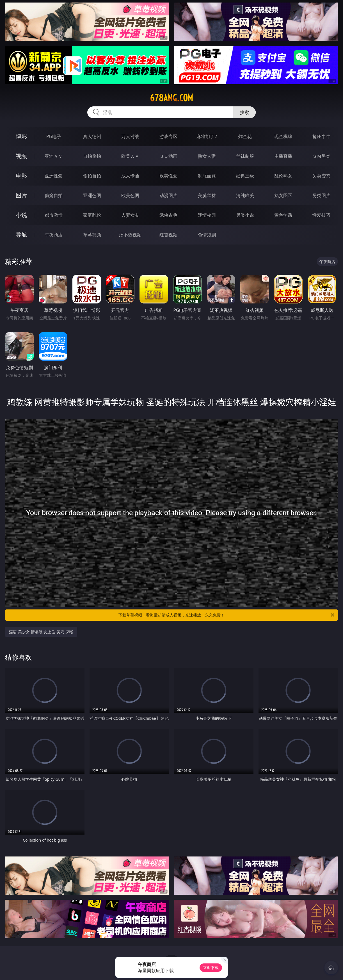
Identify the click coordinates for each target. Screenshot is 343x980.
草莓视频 (92, 235)
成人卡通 (130, 176)
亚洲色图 (92, 195)
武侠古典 (168, 215)
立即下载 (211, 968)
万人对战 (130, 136)
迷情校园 (207, 215)
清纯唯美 (245, 195)
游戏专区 (168, 136)
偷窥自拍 (54, 195)
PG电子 (54, 136)
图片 (21, 195)
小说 (21, 215)
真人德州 (92, 136)
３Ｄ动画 (168, 156)
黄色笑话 (283, 215)
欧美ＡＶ (130, 156)
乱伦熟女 (283, 176)
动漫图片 (168, 195)
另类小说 (245, 215)
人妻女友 (130, 215)
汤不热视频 (130, 235)
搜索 (244, 112)
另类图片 (321, 195)
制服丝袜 (207, 176)
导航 (21, 235)
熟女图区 (283, 195)
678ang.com (171, 98)
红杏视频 (168, 235)
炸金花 (245, 136)
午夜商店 (54, 235)
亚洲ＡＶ (54, 156)
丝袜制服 (245, 156)
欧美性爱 (168, 176)
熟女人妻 (207, 156)
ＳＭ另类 (321, 156)
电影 (21, 176)
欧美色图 (130, 195)
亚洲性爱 (54, 176)
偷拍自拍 (92, 176)
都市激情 (54, 215)
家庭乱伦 (92, 215)
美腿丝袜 (207, 195)
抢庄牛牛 (321, 136)
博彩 (21, 136)
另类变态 (321, 176)
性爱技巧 (321, 215)
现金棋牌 (283, 136)
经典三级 (245, 176)
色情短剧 (207, 235)
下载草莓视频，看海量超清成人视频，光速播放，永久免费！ (227, 615)
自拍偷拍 (92, 156)
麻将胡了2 (207, 136)
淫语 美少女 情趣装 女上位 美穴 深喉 (41, 632)
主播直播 (283, 156)
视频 (21, 156)
